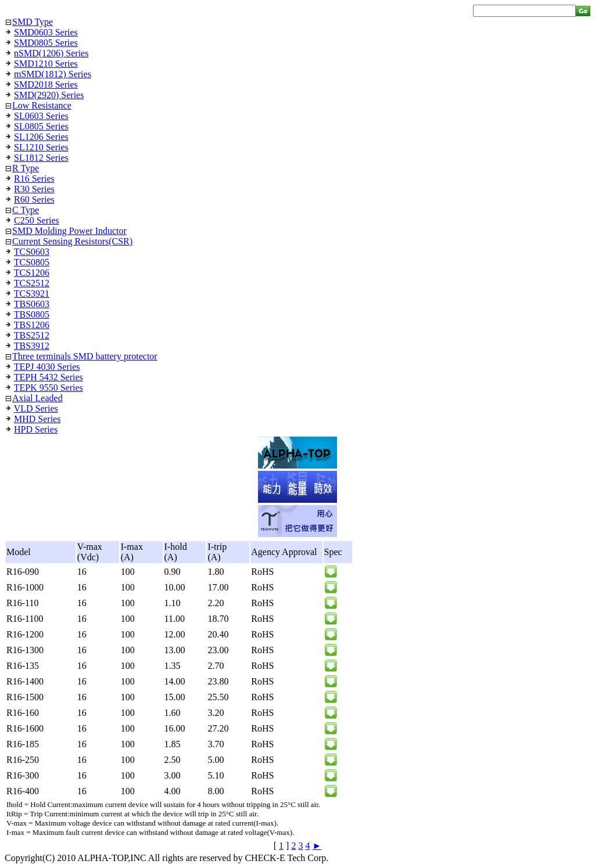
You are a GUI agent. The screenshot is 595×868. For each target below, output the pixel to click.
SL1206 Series (41, 137)
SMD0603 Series (46, 32)
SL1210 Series (41, 147)
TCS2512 (32, 283)
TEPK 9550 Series (49, 388)
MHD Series (37, 419)
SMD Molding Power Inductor (69, 231)
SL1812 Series (41, 158)
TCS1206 (32, 273)
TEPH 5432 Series (49, 377)
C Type (26, 210)
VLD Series (36, 408)
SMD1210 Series (46, 64)
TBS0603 (32, 304)
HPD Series (36, 429)
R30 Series (34, 189)
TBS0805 (32, 314)
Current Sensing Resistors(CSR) (72, 241)
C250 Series (37, 220)
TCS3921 (32, 293)
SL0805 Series (41, 126)
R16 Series (34, 179)
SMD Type (33, 22)
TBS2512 (32, 335)
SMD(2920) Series (49, 95)
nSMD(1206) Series (51, 53)
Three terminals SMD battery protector (85, 356)
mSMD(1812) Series (53, 74)
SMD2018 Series (46, 84)
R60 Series (34, 199)
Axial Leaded (37, 398)
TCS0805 (32, 262)
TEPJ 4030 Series (47, 367)
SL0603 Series (41, 116)
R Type (26, 168)
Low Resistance (42, 105)
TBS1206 (32, 325)
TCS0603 (32, 252)
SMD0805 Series (46, 43)
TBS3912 (32, 346)
